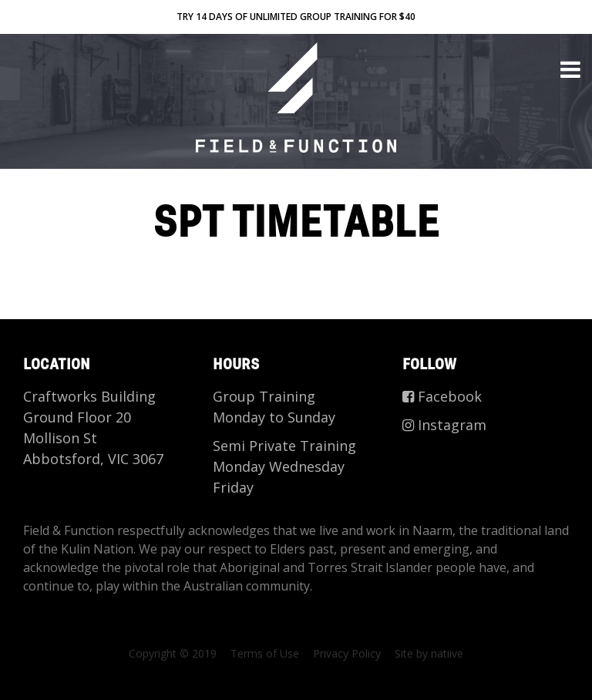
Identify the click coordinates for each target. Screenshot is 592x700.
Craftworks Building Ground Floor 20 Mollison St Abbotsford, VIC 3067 (93, 427)
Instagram (444, 425)
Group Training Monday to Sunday (274, 407)
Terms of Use (265, 653)
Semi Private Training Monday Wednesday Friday (284, 466)
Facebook (442, 396)
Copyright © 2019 (173, 653)
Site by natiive (429, 653)
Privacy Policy (347, 653)
